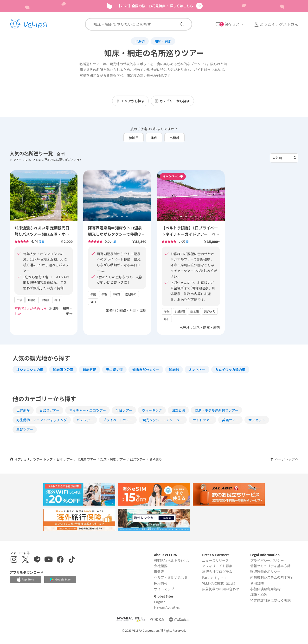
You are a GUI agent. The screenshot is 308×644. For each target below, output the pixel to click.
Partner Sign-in (214, 577)
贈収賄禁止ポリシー (265, 572)
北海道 (140, 41)
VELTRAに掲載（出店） (220, 583)
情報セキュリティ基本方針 (270, 566)
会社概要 (161, 566)
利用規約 (257, 583)
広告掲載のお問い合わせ (221, 589)
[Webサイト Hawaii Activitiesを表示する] (130, 619)
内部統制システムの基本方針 (272, 577)
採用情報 (161, 583)
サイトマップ (164, 589)
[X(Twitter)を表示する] (26, 560)
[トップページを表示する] (29, 24)
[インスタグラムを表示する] (14, 560)
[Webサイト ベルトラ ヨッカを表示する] (157, 619)
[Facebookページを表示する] (60, 560)
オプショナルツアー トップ (31, 459)
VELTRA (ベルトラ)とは (171, 560)
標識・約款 (259, 595)
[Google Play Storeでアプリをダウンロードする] (60, 580)
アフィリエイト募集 (217, 566)
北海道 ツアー (87, 459)
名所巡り (156, 459)
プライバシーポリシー (267, 560)
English (160, 602)
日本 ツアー (65, 459)
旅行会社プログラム (217, 572)
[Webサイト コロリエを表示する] (179, 619)
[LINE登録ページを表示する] (37, 560)
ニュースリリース (215, 560)
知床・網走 (163, 41)
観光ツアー (138, 459)
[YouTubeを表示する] (49, 560)
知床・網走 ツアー (113, 459)
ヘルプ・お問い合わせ (171, 577)
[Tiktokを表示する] (72, 560)
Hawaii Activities (167, 607)
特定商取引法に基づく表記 (270, 600)
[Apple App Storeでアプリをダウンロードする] (26, 579)
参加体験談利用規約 (265, 589)
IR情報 (159, 572)
